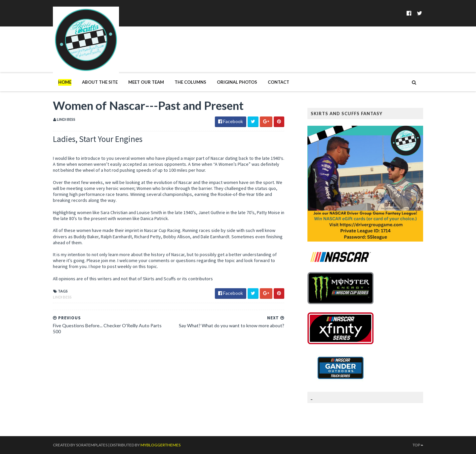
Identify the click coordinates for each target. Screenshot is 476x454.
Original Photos (237, 82)
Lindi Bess (62, 297)
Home (65, 82)
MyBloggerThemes (160, 445)
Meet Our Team (146, 82)
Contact (278, 82)
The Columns (190, 82)
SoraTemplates (92, 445)
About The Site (100, 82)
